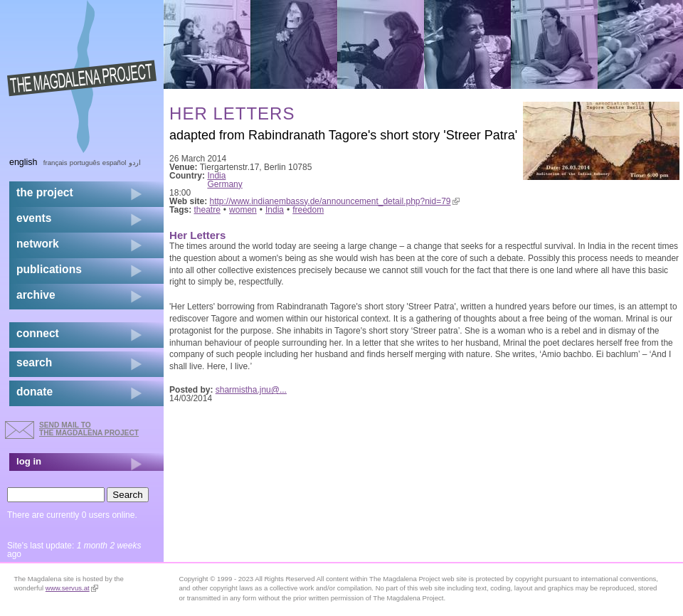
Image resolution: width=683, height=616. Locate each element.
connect (38, 333)
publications (49, 269)
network (38, 244)
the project (45, 192)
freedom (308, 210)
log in (29, 461)
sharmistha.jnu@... (251, 390)
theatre (207, 210)
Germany (224, 184)
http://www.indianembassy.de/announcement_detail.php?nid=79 (335, 201)
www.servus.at (72, 588)
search (34, 362)
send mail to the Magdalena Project (89, 429)
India (216, 176)
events (34, 218)
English (23, 162)
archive (36, 295)
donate (35, 392)
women (243, 210)
